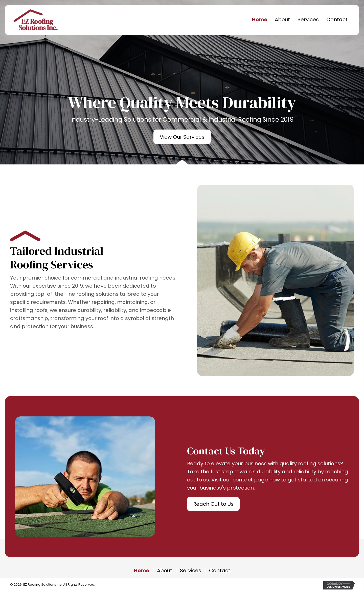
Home (142, 570)
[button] (182, 137)
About (165, 570)
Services (191, 570)
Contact (220, 570)
